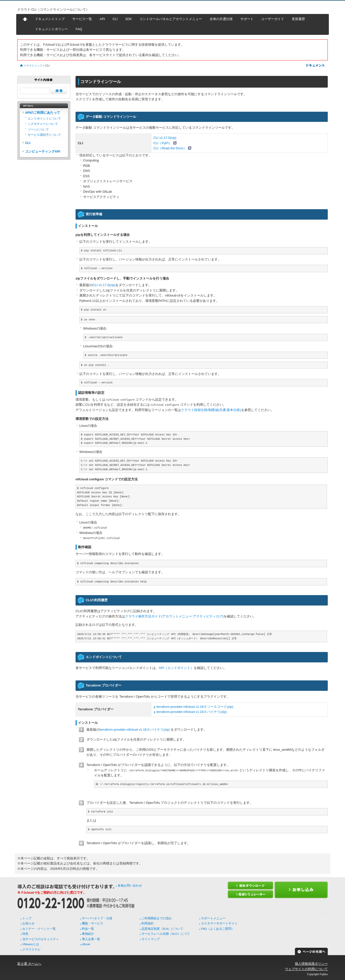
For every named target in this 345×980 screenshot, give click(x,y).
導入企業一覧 (91, 939)
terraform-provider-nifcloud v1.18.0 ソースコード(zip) (195, 707)
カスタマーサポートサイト (219, 923)
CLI (115, 19)
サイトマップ (151, 939)
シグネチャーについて (43, 124)
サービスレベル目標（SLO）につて (166, 934)
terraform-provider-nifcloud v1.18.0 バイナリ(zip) (192, 712)
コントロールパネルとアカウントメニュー (171, 19)
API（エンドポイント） (176, 668)
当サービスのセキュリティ (41, 939)
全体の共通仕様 (221, 19)
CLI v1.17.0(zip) (165, 138)
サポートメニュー (213, 918)
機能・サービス (93, 923)
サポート (247, 19)
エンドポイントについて (44, 119)
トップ (27, 918)
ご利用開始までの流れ (157, 918)
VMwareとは (31, 944)
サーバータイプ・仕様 (97, 918)
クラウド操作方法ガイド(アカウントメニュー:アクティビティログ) (174, 616)
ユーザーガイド (273, 19)
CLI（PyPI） (163, 143)
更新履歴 (298, 19)
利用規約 (148, 923)
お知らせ (28, 923)
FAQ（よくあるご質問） (218, 929)
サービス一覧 (82, 19)
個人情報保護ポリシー (311, 964)
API (102, 19)
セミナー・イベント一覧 (39, 929)
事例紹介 (88, 934)
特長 (25, 934)
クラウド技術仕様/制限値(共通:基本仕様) (211, 410)
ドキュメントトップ (50, 19)
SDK (129, 19)
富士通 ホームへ (29, 964)
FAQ (79, 29)
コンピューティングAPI (43, 151)
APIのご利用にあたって (43, 113)
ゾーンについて (38, 129)
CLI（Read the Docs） (170, 148)
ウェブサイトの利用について (306, 969)
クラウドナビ (31, 950)
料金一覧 (88, 929)
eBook (86, 944)
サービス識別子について (44, 135)
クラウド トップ (33, 66)
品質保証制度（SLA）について (162, 929)
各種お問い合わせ (130, 886)
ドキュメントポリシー (51, 29)
